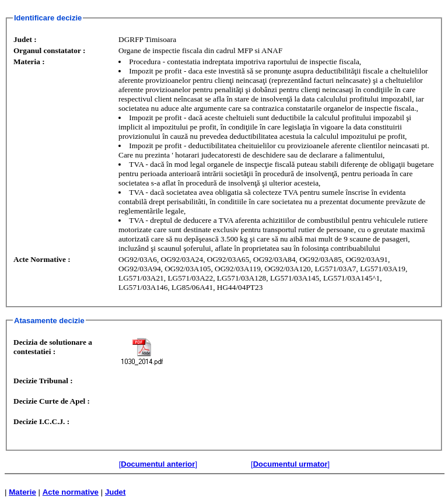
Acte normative (71, 492)
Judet (116, 492)
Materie (22, 492)
